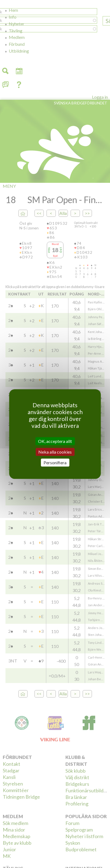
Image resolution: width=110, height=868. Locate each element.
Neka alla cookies (55, 452)
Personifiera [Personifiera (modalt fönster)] (55, 463)
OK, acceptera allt (55, 441)
